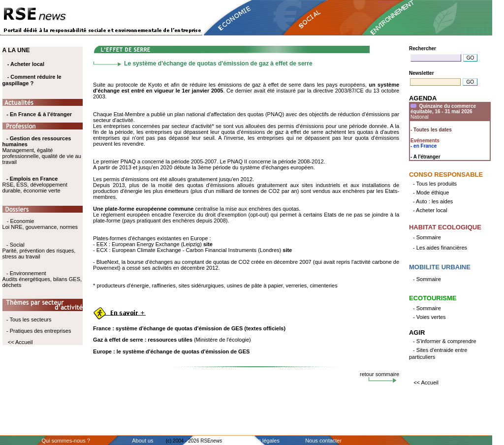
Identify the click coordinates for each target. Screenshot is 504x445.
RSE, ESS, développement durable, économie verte (35, 188)
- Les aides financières (440, 248)
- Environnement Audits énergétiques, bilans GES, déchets (42, 279)
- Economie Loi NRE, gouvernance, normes (40, 224)
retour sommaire (379, 374)
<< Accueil (20, 342)
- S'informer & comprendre (445, 341)
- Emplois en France (32, 179)
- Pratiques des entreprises (39, 331)
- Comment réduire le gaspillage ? (32, 80)
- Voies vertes (429, 317)
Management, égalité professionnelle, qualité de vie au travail (42, 150)
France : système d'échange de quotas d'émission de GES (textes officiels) (189, 328)
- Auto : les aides (433, 201)
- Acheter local (26, 64)
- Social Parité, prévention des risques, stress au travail (39, 251)
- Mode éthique (431, 192)
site (208, 244)
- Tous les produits (435, 184)
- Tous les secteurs (29, 319)
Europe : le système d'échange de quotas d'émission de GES (171, 351)
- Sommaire (427, 237)
